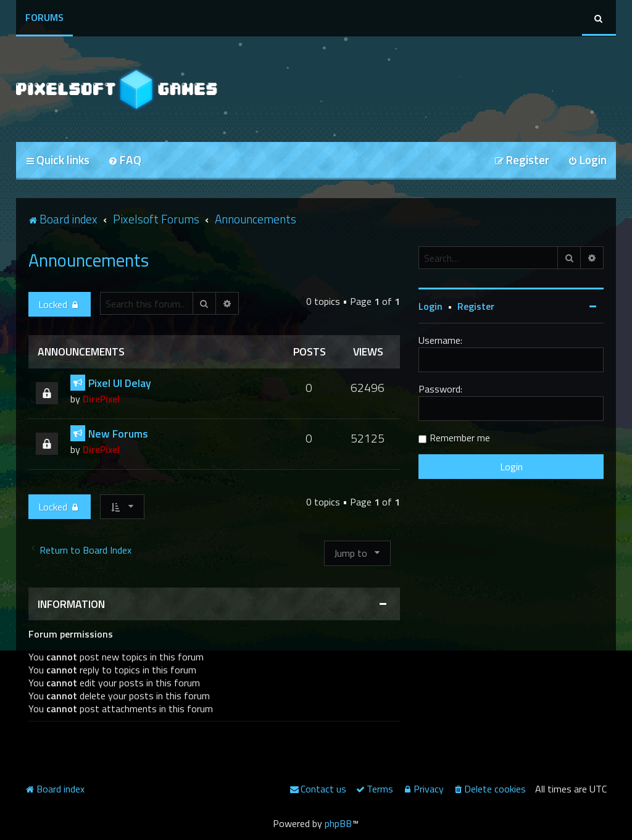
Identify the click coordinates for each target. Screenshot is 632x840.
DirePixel (101, 399)
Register (476, 306)
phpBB (338, 823)
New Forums (118, 434)
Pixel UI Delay (120, 383)
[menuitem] (125, 161)
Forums (44, 17)
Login (430, 306)
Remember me (460, 438)
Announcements (89, 260)
